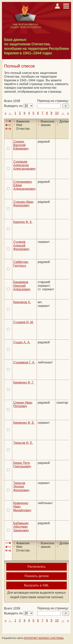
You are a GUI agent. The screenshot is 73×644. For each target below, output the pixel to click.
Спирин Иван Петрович (23, 404)
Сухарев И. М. (23, 322)
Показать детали (36, 576)
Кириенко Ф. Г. (24, 382)
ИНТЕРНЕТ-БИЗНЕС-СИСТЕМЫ (44, 638)
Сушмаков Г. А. (24, 362)
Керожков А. (22, 302)
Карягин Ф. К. (23, 222)
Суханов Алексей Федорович (21, 245)
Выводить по (14, 106)
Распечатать (36, 567)
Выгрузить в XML (36, 585)
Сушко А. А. (22, 342)
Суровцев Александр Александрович (24, 165)
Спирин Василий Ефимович (21, 145)
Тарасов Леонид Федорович (21, 487)
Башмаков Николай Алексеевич (22, 286)
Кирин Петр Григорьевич (22, 465)
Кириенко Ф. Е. (24, 423)
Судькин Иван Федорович (23, 204)
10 (57, 113)
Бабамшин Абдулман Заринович (21, 527)
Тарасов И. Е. (23, 443)
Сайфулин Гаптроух (21, 264)
